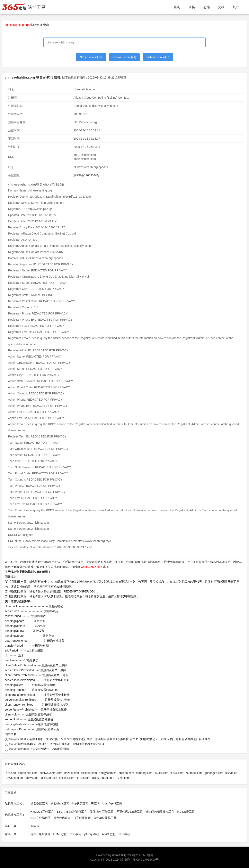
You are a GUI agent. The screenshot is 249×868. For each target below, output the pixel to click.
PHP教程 (124, 834)
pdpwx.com (32, 778)
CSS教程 (75, 834)
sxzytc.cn (231, 773)
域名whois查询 (60, 803)
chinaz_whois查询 (124, 57)
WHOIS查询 (177, 562)
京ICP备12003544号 (87, 175)
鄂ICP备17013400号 (146, 860)
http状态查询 (80, 803)
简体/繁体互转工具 (102, 812)
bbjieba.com (126, 773)
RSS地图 (133, 855)
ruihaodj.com (144, 773)
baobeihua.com (28, 773)
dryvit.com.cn (14, 778)
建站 (33, 834)
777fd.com (123, 778)
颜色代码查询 (62, 818)
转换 (192, 7)
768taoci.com (194, 773)
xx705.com (83, 778)
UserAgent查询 (112, 803)
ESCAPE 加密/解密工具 (72, 812)
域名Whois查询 (39, 25)
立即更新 (121, 77)
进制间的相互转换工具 (160, 812)
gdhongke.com (214, 773)
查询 (177, 7)
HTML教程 (60, 834)
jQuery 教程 (92, 834)
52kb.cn (11, 773)
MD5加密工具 (186, 812)
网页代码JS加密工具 (130, 812)
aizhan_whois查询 (158, 57)
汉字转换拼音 (82, 818)
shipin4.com (67, 778)
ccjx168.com (89, 773)
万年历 (35, 826)
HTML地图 (146, 855)
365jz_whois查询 (91, 57)
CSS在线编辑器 (41, 818)
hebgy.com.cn (108, 773)
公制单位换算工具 (105, 818)
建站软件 (45, 834)
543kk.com (161, 773)
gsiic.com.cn (49, 778)
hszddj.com (72, 773)
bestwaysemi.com (51, 773)
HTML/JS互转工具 (42, 812)
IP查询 (95, 803)
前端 (206, 7)
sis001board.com (103, 778)
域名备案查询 (39, 803)
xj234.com (177, 773)
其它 (236, 7)
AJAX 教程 (109, 834)
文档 (221, 7)
